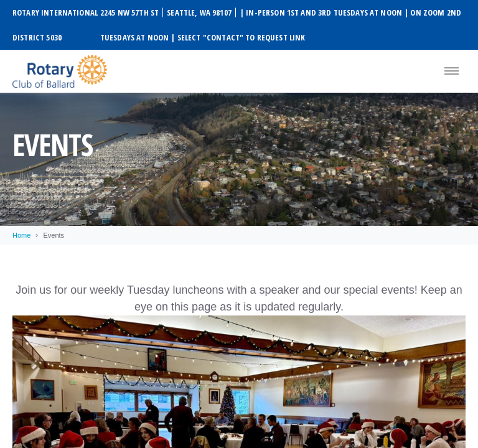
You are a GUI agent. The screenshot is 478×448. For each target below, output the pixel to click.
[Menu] (452, 72)
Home (21, 235)
